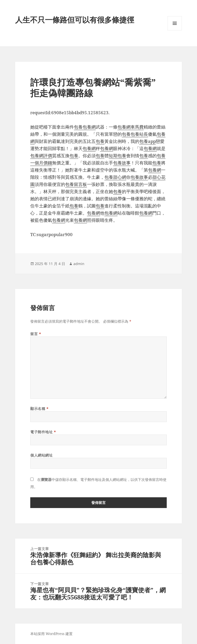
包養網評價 (41, 156)
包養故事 (122, 163)
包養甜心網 (115, 177)
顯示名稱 (39, 409)
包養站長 (139, 134)
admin (79, 264)
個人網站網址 (41, 455)
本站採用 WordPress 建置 (51, 634)
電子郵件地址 (43, 432)
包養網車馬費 (131, 127)
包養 (78, 127)
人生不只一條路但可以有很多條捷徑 (75, 20)
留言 (36, 334)
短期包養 (117, 156)
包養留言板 (76, 184)
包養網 (89, 127)
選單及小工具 (175, 30)
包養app (147, 141)
